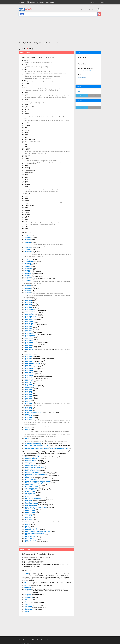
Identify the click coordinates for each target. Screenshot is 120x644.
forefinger (37, 348)
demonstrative (37, 251)
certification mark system (51, 472)
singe (26, 174)
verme (29, 365)
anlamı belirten (31, 459)
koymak (29, 321)
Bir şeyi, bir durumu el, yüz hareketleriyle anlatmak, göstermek (48, 589)
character (27, 110)
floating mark (50, 499)
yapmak (29, 260)
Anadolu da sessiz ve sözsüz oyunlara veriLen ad (37, 558)
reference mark (29, 172)
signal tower (36, 329)
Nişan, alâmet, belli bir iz (46, 586)
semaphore (38, 367)
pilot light (36, 339)
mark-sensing (37, 261)
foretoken (27, 143)
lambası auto (31, 335)
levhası (29, 337)
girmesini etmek (32, 504)
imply (34, 390)
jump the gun (45, 363)
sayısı (29, 355)
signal (26, 70)
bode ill (39, 538)
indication (27, 94)
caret (26, 218)
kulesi (29, 327)
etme (28, 253)
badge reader (38, 346)
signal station (39, 312)
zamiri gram (30, 379)
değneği (29, 270)
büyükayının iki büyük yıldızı (35, 483)
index (26, 115)
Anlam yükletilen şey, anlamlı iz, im (33, 563)
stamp (26, 166)
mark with (34, 164)
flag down (48, 467)
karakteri (29, 314)
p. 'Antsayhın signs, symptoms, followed (52, 443)
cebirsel (29, 485)
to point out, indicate (37, 277)
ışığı (28, 383)
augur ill (39, 540)
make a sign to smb (39, 370)
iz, (28, 414)
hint (26, 145)
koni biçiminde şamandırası (35, 533)
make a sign (35, 289)
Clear (95, 96)
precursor (27, 167)
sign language (37, 272)
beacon (27, 200)
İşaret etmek (28, 606)
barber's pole (52, 474)
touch (28, 150)
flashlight (34, 299)
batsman (50, 506)
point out (34, 280)
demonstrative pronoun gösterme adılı (43, 377)
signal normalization (43, 343)
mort (26, 209)
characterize (36, 395)
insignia (33, 525)
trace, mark (45, 414)
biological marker (43, 477)
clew (26, 127)
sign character (39, 314)
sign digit (35, 355)
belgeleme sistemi (32, 473)
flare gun (41, 309)
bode (34, 514)
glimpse (26, 92)
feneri (28, 299)
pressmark (28, 214)
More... (82, 96)
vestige (27, 178)
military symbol (46, 462)
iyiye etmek (30, 509)
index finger (37, 419)
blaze (40, 465)
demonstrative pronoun (42, 378)
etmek (28, 236)
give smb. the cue (40, 368)
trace (27, 85)
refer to (38, 248)
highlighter (41, 385)
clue (26, 138)
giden (29, 502)
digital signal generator (49, 489)
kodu (28, 318)
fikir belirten (30, 493)
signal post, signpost (37, 273)
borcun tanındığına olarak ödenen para (38, 481)
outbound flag (42, 501)
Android (24, 640)
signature (29, 148)
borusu (28, 268)
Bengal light (36, 304)
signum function (42, 311)
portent (27, 179)
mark (25, 64)
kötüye (29, 535)
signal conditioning (42, 324)
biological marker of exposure (50, 479)
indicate (34, 236)
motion (27, 188)
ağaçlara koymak (32, 466)
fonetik (29, 497)
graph (26, 111)
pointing (34, 253)
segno (26, 228)
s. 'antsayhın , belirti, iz (33, 443)
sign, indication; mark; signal (32, 141)
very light (35, 301)
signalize (34, 287)
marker (26, 61)
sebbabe (36, 597)
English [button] (102, 2)
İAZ (43, 606)
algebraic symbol (50, 484)
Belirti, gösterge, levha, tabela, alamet (34, 561)
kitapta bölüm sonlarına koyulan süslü (38, 531)
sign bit (33, 266)
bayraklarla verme (32, 471)
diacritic (27, 207)
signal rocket (36, 306)
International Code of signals (53, 457)
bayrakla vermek (32, 469)
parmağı (29, 349)
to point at (35, 417)
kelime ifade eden (32, 530)
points (32, 428)
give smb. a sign (38, 372)
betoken (34, 285)
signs (38, 438)
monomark (28, 211)
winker (35, 341)
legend (32, 400)
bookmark (27, 169)
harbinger (27, 125)
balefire (33, 265)
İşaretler (27, 611)
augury (27, 105)
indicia (32, 526)
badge (26, 99)
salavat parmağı (38, 609)
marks (32, 429)
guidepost (35, 275)
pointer (53, 482)
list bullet (45, 541)
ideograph (43, 459)
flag (26, 157)
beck (34, 411)
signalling (44, 365)
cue (25, 80)
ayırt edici (30, 464)
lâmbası (29, 339)
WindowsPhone (36, 640)
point (33, 292)
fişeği (29, 301)
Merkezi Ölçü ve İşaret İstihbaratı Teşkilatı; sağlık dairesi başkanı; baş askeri (47, 448)
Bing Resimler (81, 79)
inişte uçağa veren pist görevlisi (36, 507)
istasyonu (30, 313)
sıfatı (28, 358)
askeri (29, 462)
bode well (38, 509)
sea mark (45, 497)
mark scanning (39, 362)
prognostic (28, 193)
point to (34, 258)
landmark (27, 101)
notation (33, 171)
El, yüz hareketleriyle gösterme (32, 559)
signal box (40, 326)
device (26, 136)
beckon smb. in (42, 502)
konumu (29, 320)
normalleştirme (31, 344)
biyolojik (29, 478)
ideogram (40, 460)
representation (30, 206)
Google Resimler (82, 77)
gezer (29, 500)
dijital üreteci (31, 490)
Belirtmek (34, 587)
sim (30, 604)
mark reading (41, 344)
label (29, 155)
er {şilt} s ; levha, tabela (33, 412)
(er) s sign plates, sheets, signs (50, 412)
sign (25, 75)
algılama (29, 261)
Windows (29, 640)
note (26, 146)
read (34, 383)
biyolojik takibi (31, 479)
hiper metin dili (31, 505)
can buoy (53, 533)
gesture (26, 87)
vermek (28, 250)
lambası (29, 334)
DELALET (41, 603)
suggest (35, 402)
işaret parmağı (88, 71)
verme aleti (30, 367)
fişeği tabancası (31, 309)
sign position (37, 319)
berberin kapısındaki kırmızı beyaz (37, 474)
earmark (27, 131)
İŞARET (26, 574)
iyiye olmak (30, 511)
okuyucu (29, 347)
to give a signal (37, 373)
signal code (40, 317)
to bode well (50, 507)
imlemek (29, 388)
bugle (34, 268)
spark (26, 181)
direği (28, 274)
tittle (26, 183)
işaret (79, 91)
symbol (27, 132)
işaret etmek (81, 71)
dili (27, 272)
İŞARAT (46, 611)
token (27, 84)
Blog (42, 640)
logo (26, 124)
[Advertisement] (60, 30)
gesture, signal (29, 129)
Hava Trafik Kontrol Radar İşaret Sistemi (37, 445)
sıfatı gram (30, 360)
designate (35, 237)
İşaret (26, 599)
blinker (35, 338)
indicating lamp (38, 333)
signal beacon (37, 356)
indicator (32, 106)
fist (35, 516)
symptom (29, 212)
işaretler (28, 400)
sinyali (29, 357)
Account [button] (92, 2)
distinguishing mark (30, 139)
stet (41, 528)
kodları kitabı (31, 316)
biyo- (28, 476)
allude (34, 409)
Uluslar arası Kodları (33, 457)
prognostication (30, 216)
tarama (29, 362)
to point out (36, 416)
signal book (40, 316)
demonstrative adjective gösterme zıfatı (43, 358)
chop (26, 108)
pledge (27, 186)
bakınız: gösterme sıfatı (38, 594)
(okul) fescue (37, 270)
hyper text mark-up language (46, 504)
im (34, 599)
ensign (27, 134)
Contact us (53, 640)
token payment (55, 481)
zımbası (29, 381)
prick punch (39, 380)
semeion (27, 197)
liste (28, 542)
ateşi (28, 263)
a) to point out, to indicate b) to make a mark (44, 278)
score (26, 199)
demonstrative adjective (42, 360)
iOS (20, 640)
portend (39, 536)
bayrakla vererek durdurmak (35, 467)
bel (29, 601)
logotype (27, 113)
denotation (28, 185)
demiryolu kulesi (32, 486)
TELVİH (44, 608)
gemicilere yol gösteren (34, 498)
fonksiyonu (30, 311)
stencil (26, 195)
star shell (35, 307)
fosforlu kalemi (31, 386)
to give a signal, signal (39, 375)
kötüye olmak (31, 537)
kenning (27, 219)
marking (27, 159)
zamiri (28, 251)
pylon (34, 331)
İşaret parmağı (29, 610)
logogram (43, 530)
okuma (29, 346)
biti (27, 267)
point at (34, 243)
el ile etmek (30, 492)
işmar (34, 596)
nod (26, 221)
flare (34, 302)
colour (26, 176)
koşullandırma (31, 325)
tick (27, 226)
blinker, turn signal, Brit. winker (45, 334)
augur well (38, 511)
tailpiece (53, 531)
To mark (35, 260)
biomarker (56, 475)
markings (35, 399)
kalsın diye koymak (32, 528)
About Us (47, 640)
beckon (34, 241)
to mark (36, 323)
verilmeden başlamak (33, 363)
